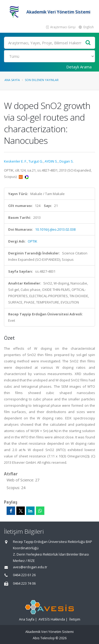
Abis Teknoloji (44, 638)
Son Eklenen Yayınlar (42, 80)
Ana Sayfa (12, 80)
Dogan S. (67, 161)
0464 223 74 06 (24, 583)
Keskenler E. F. (15, 161)
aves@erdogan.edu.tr (30, 567)
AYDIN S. (51, 161)
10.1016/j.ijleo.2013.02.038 (55, 229)
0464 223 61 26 (24, 575)
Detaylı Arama (79, 67)
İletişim (75, 619)
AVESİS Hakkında (52, 619)
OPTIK (32, 241)
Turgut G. (36, 161)
